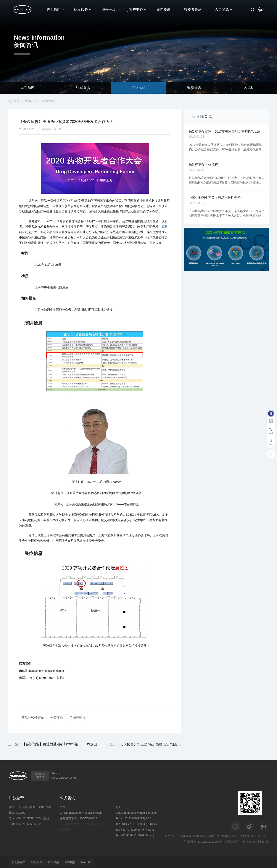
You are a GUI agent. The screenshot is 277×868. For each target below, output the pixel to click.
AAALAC (93, 861)
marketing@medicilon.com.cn (47, 671)
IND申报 (75, 861)
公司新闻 (28, 88)
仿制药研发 (78, 718)
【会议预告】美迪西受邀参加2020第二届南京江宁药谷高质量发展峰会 (45, 743)
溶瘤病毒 (39, 861)
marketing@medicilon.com (85, 811)
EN (261, 10)
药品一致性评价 (33, 718)
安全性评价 (19, 861)
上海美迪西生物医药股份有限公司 (199, 835)
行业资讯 (83, 88)
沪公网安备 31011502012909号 (202, 840)
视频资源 (194, 88)
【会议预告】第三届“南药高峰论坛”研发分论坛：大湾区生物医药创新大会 (158, 743)
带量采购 (57, 718)
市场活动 (138, 88)
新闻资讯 (31, 101)
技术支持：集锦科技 (256, 840)
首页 (16, 101)
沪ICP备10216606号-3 (254, 835)
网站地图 (232, 840)
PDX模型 (57, 861)
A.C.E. (249, 88)
